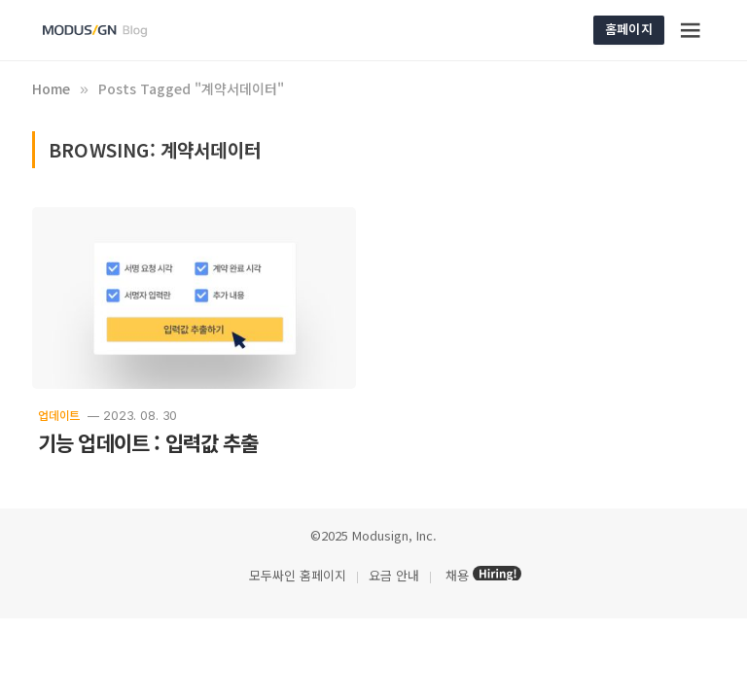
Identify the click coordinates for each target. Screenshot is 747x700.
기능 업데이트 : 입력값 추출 (148, 443)
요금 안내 (394, 575)
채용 (457, 575)
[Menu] (692, 30)
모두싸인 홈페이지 (296, 575)
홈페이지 (629, 29)
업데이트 (59, 415)
